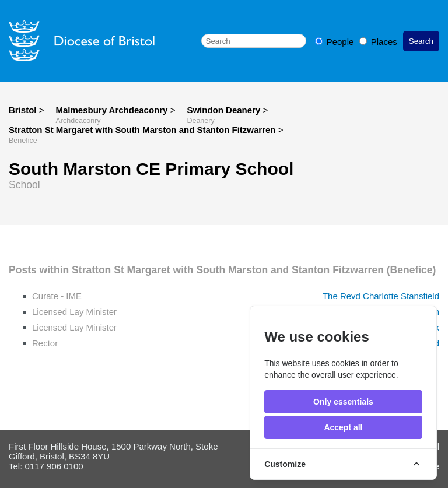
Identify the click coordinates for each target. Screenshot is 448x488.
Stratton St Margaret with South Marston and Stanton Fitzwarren (143, 130)
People (336, 42)
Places (378, 42)
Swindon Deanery (225, 110)
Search (421, 41)
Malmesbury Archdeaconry (113, 110)
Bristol (23, 110)
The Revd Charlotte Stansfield (381, 296)
